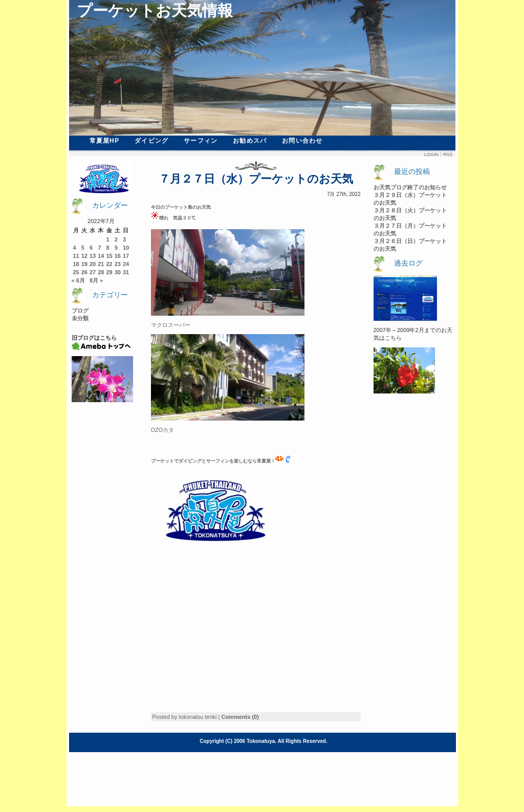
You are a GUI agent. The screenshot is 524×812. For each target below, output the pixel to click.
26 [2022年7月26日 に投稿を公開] (84, 272)
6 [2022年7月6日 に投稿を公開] (91, 248)
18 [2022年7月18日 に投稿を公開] (76, 264)
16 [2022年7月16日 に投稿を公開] (118, 256)
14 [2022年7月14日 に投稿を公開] (101, 256)
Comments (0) (240, 717)
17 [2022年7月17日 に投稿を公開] (126, 256)
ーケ (160, 461)
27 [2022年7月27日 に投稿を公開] (93, 272)
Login (431, 155)
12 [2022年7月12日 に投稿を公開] (84, 256)
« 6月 (78, 280)
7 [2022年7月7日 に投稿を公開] (99, 248)
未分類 (80, 318)
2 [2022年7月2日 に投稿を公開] (116, 239)
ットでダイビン (181, 461)
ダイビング (151, 141)
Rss (448, 155)
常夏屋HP (105, 141)
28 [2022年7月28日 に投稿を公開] (101, 272)
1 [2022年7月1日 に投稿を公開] (108, 239)
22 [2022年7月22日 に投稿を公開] (110, 264)
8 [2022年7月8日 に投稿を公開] (108, 248)
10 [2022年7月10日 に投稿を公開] (126, 248)
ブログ (80, 311)
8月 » (96, 280)
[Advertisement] (237, 635)
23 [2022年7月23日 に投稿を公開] (118, 264)
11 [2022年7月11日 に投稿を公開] (76, 256)
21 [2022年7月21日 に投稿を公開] (101, 264)
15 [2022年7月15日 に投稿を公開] (110, 256)
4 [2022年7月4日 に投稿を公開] (75, 248)
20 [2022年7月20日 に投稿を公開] (93, 264)
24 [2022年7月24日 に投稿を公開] (126, 264)
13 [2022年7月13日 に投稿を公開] (93, 256)
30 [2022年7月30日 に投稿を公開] (118, 272)
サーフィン (201, 141)
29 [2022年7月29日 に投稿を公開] (110, 272)
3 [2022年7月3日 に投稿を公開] (124, 239)
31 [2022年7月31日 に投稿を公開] (126, 272)
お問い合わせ (302, 141)
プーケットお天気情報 (155, 10)
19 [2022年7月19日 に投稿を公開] (84, 264)
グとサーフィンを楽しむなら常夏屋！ (240, 461)
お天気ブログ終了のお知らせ (410, 187)
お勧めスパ (250, 141)
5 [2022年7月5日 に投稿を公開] (83, 248)
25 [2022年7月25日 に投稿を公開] (76, 272)
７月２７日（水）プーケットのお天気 (256, 179)
